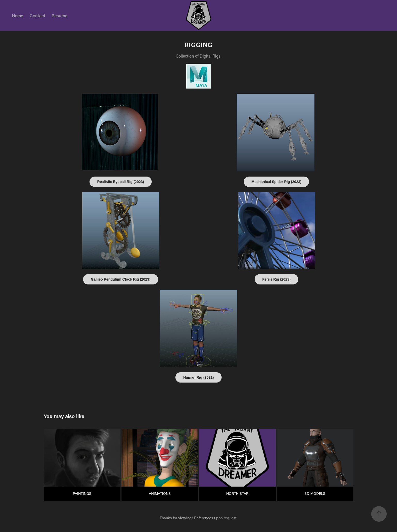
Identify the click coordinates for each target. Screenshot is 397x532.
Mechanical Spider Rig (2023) (277, 182)
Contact (38, 15)
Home (18, 15)
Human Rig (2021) (198, 377)
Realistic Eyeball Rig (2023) (121, 182)
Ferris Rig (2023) (277, 279)
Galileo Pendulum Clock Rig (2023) (121, 279)
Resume (59, 15)
